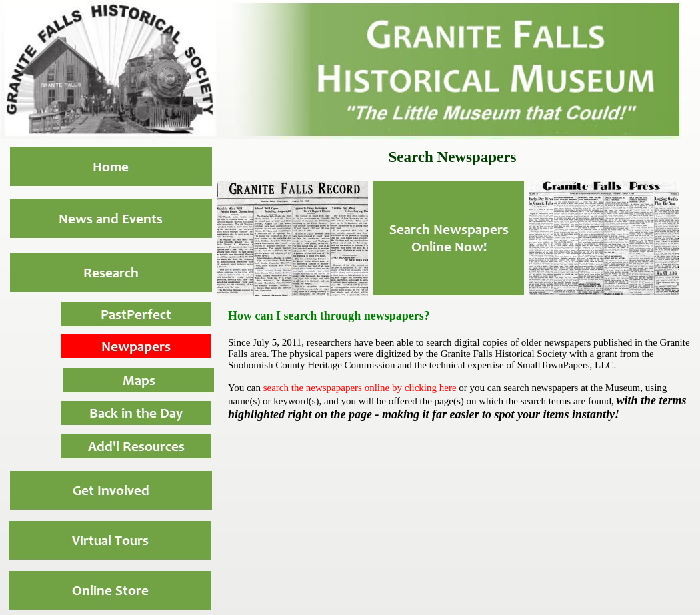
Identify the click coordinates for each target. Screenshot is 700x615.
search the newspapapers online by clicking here (360, 388)
